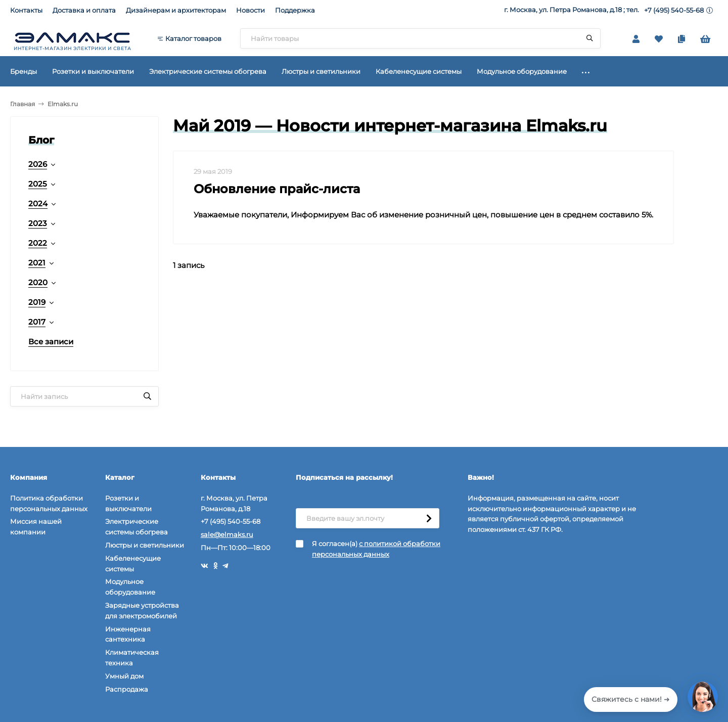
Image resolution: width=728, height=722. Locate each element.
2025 (38, 184)
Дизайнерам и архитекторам (176, 10)
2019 (37, 302)
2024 (38, 204)
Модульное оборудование (130, 587)
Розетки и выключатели (128, 503)
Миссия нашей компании (36, 527)
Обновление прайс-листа (277, 189)
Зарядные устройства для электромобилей (142, 611)
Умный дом (124, 676)
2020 (38, 282)
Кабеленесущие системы (133, 563)
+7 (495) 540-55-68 (674, 10)
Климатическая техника (132, 658)
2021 (37, 263)
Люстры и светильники (145, 545)
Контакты (26, 10)
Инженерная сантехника (128, 634)
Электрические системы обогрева (136, 527)
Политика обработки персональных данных (49, 503)
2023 (38, 223)
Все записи (51, 342)
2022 (38, 243)
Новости (251, 10)
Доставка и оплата (84, 10)
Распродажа (127, 689)
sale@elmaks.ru (227, 534)
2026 (38, 164)
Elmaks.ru (63, 104)
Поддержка (295, 10)
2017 (37, 322)
